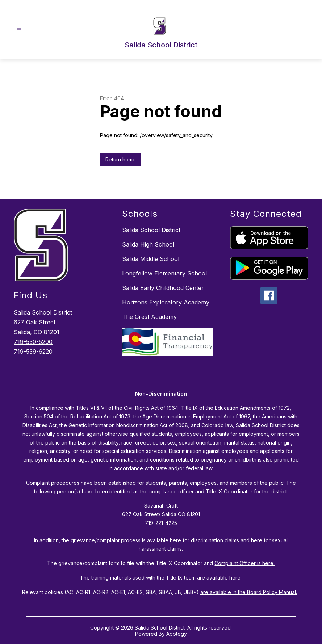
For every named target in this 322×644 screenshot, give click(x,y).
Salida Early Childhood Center (163, 288)
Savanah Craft (161, 506)
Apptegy (177, 634)
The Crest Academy (149, 317)
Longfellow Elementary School (164, 273)
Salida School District (151, 230)
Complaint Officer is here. (244, 563)
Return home (121, 159)
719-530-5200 (33, 342)
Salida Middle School (151, 259)
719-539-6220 (33, 352)
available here (164, 540)
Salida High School (148, 244)
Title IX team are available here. (204, 578)
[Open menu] (19, 30)
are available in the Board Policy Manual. (249, 592)
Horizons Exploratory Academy (166, 302)
